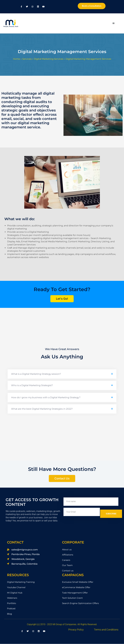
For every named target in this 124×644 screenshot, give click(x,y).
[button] (113, 23)
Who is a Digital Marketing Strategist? (32, 385)
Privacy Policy (76, 630)
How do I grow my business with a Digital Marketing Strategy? (46, 398)
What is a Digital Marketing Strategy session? (36, 374)
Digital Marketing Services (49, 59)
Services (27, 59)
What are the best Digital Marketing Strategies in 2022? (42, 409)
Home (17, 59)
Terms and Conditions (106, 630)
